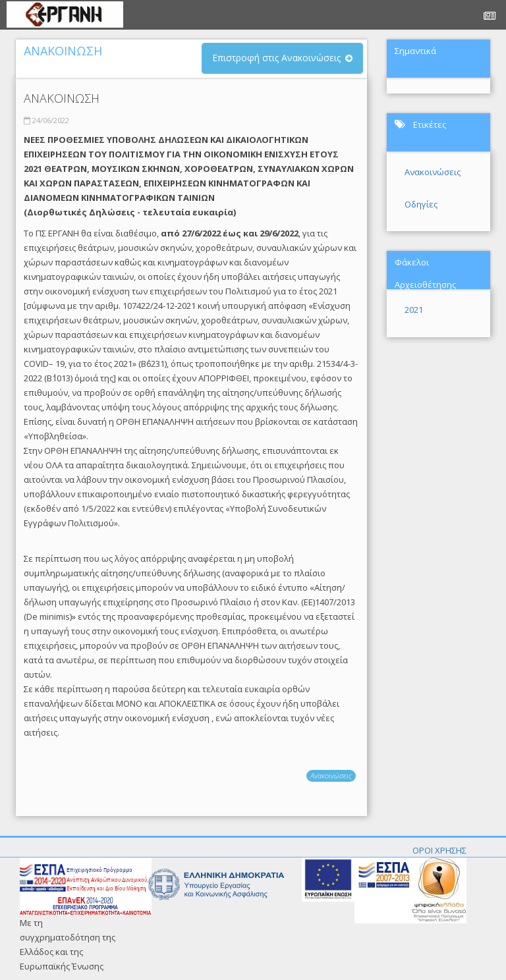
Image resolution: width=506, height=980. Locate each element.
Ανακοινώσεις (331, 776)
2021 (414, 310)
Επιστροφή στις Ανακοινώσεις (276, 58)
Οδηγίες (421, 204)
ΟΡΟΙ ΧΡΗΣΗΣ (439, 850)
